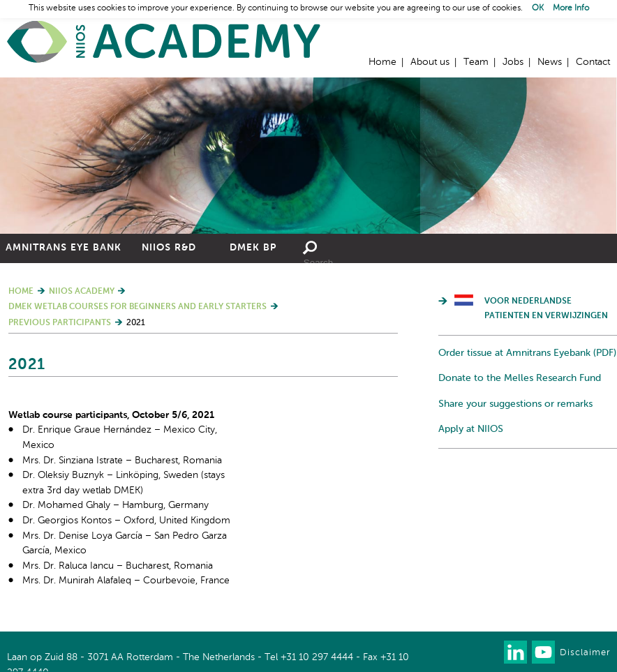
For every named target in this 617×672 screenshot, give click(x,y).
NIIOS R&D (169, 248)
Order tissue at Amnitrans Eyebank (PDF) (527, 353)
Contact (593, 62)
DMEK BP (253, 248)
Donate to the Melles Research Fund (520, 378)
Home (164, 42)
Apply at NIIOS (471, 429)
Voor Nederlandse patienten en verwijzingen (546, 309)
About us (430, 62)
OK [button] (538, 8)
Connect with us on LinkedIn (515, 652)
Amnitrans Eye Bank (64, 248)
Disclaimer (585, 653)
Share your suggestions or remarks (515, 404)
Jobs (513, 62)
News (550, 62)
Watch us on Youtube (543, 652)
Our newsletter (488, 652)
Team (476, 62)
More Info (571, 8)
